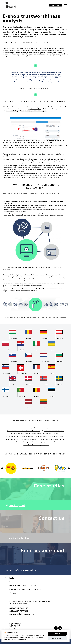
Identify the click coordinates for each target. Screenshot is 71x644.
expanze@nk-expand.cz (23, 570)
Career (12, 582)
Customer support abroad (21, 434)
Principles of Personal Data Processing (27, 589)
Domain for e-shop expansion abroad (52, 439)
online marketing (12, 111)
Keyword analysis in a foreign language (35, 428)
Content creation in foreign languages (36, 445)
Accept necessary (57, 638)
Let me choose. (23, 639)
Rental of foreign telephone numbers (46, 434)
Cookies (13, 593)
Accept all (57, 634)
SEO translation (59, 48)
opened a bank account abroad (21, 52)
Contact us (20, 291)
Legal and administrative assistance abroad (21, 439)
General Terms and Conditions (23, 585)
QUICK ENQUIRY (56, 5)
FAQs (12, 578)
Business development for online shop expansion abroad (36, 442)
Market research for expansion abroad (51, 436)
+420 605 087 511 (19, 538)
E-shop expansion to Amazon (54, 431)
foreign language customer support (34, 111)
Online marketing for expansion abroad (21, 436)
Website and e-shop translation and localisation (24, 431)
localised (51, 50)
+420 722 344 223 (19, 608)
